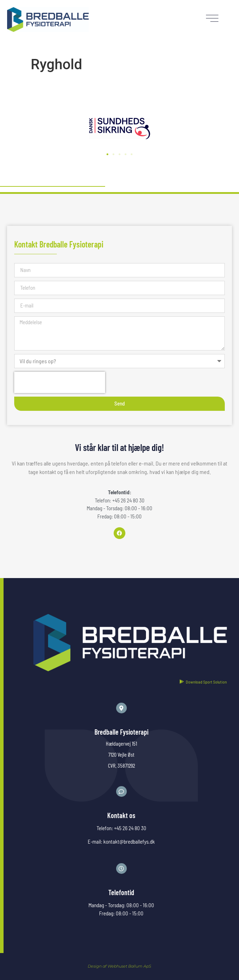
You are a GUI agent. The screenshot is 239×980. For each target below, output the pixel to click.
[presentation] (60, 382)
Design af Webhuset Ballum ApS (119, 966)
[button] (107, 154)
